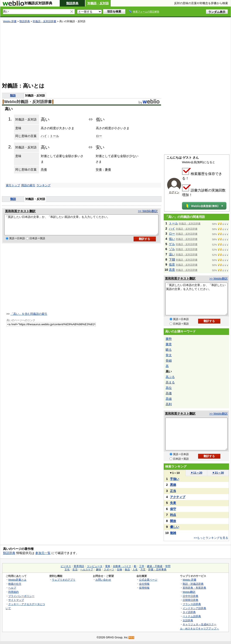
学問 (168, 566)
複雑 (173, 533)
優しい (175, 527)
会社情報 (144, 584)
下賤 (172, 259)
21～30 (218, 473)
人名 (135, 569)
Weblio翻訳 (189, 592)
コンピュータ (95, 566)
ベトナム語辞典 (192, 616)
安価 (99, 169)
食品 (127, 569)
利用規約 (14, 592)
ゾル (172, 249)
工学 (142, 566)
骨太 (169, 355)
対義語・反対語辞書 (44, 21)
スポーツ (109, 569)
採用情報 (144, 588)
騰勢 (169, 339)
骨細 (169, 361)
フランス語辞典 (192, 604)
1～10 (174, 473)
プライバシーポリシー (21, 596)
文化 (67, 569)
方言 (143, 569)
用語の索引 (28, 185)
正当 (173, 491)
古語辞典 (188, 620)
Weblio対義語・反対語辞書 (28, 102)
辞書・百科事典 (157, 569)
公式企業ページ (148, 580)
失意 (173, 503)
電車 (108, 566)
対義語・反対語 (98, 3)
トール (54, 136)
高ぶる (170, 377)
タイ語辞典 (189, 612)
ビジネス (66, 566)
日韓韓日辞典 (190, 600)
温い (172, 254)
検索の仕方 (15, 584)
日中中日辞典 (190, 596)
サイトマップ (16, 600)
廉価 (108, 169)
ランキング (43, 185)
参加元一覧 (43, 553)
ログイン (174, 192)
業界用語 (79, 566)
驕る (169, 350)
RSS (132, 638)
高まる (170, 382)
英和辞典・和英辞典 (194, 588)
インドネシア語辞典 (194, 608)
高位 (169, 388)
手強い (175, 479)
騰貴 (169, 344)
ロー (99, 136)
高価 (44, 169)
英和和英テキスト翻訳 (20, 211)
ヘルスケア (87, 569)
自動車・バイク (122, 566)
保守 (173, 509)
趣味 (99, 569)
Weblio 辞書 (10, 21)
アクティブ (178, 497)
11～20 (196, 473)
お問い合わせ (103, 580)
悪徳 (173, 485)
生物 (119, 569)
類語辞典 (72, 3)
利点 (173, 515)
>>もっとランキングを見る (211, 538)
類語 (13, 96)
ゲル (172, 244)
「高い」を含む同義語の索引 (29, 318)
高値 (169, 399)
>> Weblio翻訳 (148, 211)
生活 (75, 569)
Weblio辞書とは (17, 580)
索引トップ (13, 185)
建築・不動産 (155, 566)
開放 (173, 521)
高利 (169, 404)
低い (172, 239)
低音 (172, 264)
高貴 (172, 270)
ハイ (44, 136)
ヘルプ (12, 588)
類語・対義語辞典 (193, 584)
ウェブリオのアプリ (64, 580)
